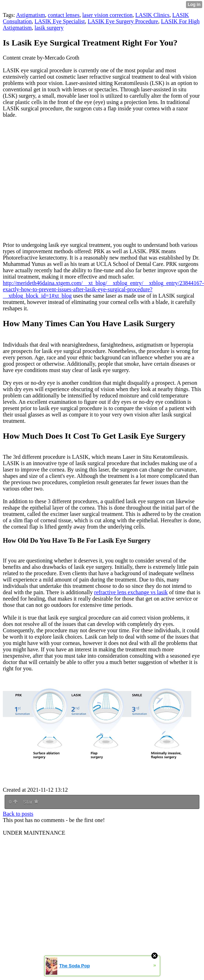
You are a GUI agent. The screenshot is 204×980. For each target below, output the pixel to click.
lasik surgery (49, 28)
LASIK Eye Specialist (60, 21)
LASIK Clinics (152, 15)
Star (31, 802)
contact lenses (63, 15)
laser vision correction (107, 15)
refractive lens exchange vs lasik (131, 592)
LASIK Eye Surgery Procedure (123, 21)
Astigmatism (31, 15)
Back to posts (18, 814)
